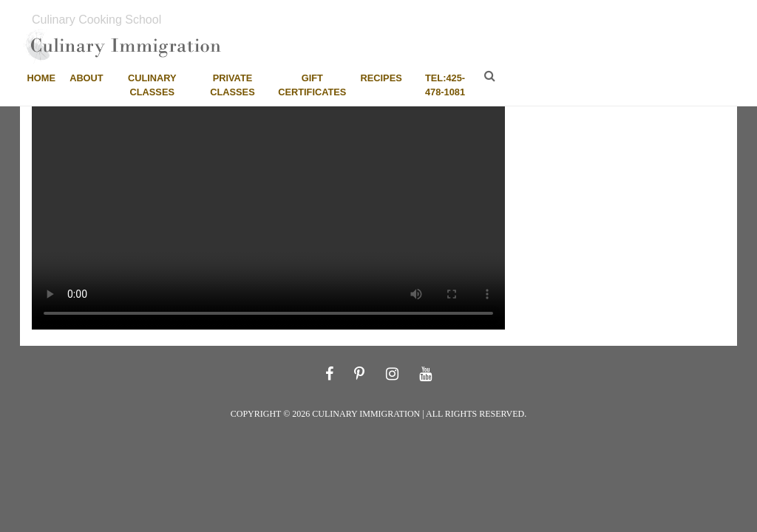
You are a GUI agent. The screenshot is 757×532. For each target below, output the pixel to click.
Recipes (381, 78)
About (86, 78)
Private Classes (232, 85)
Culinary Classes (152, 85)
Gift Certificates (312, 85)
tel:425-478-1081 (445, 85)
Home (41, 78)
